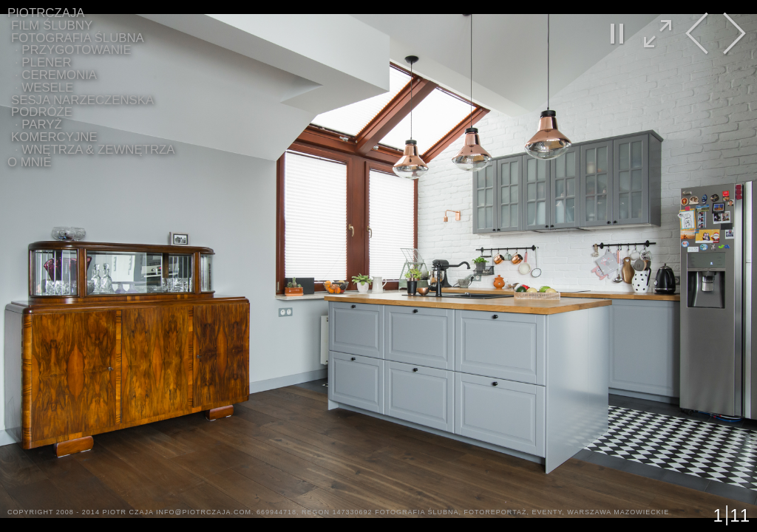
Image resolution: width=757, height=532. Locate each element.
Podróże (42, 112)
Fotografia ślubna (78, 38)
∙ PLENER (43, 62)
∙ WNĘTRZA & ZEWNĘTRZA (95, 150)
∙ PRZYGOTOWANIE (73, 50)
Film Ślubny (52, 25)
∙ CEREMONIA (56, 75)
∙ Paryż (38, 125)
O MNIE (30, 162)
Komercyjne (54, 137)
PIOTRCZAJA (46, 13)
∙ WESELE (44, 88)
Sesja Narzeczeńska (82, 100)
